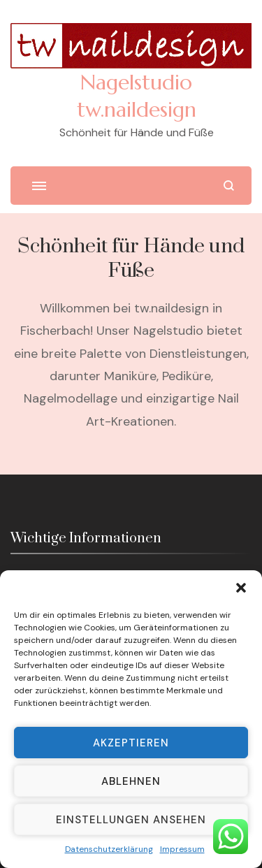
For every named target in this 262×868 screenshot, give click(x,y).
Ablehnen (131, 781)
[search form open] (229, 186)
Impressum (182, 849)
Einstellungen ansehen (131, 820)
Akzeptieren (131, 743)
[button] (241, 588)
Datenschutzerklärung (109, 849)
